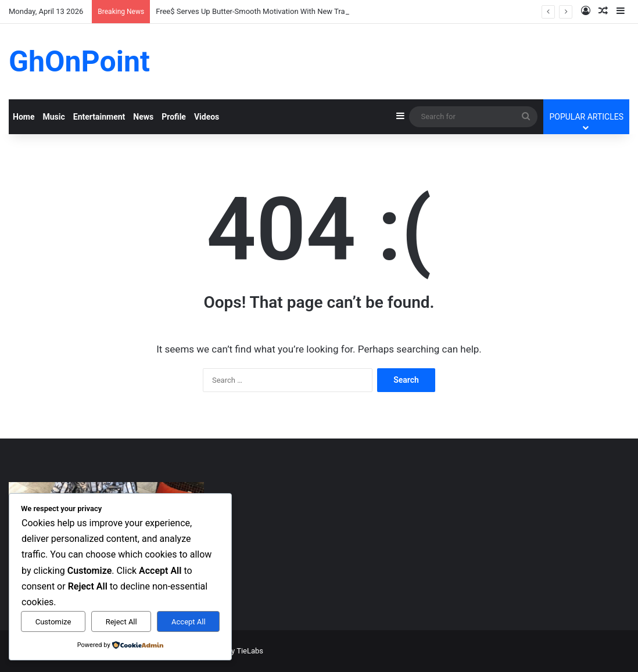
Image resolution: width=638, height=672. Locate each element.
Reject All (121, 622)
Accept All (189, 622)
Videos (207, 117)
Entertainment (99, 117)
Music (53, 117)
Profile (174, 117)
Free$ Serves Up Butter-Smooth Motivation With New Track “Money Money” (281, 11)
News (143, 117)
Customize (53, 622)
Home (24, 117)
